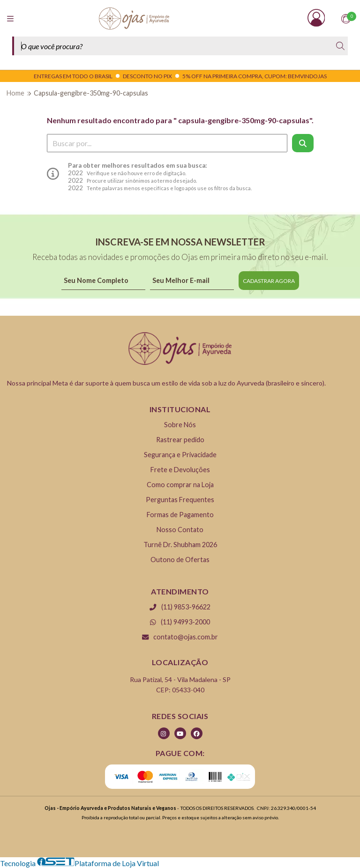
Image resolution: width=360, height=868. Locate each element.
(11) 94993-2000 (180, 622)
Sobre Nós (180, 425)
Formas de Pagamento (180, 515)
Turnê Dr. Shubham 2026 (180, 545)
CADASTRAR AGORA (269, 281)
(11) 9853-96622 (180, 607)
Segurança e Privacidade (180, 455)
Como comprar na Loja (180, 485)
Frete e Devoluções (180, 470)
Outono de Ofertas (180, 560)
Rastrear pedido (180, 440)
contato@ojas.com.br (180, 637)
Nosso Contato (180, 530)
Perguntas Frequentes (180, 500)
